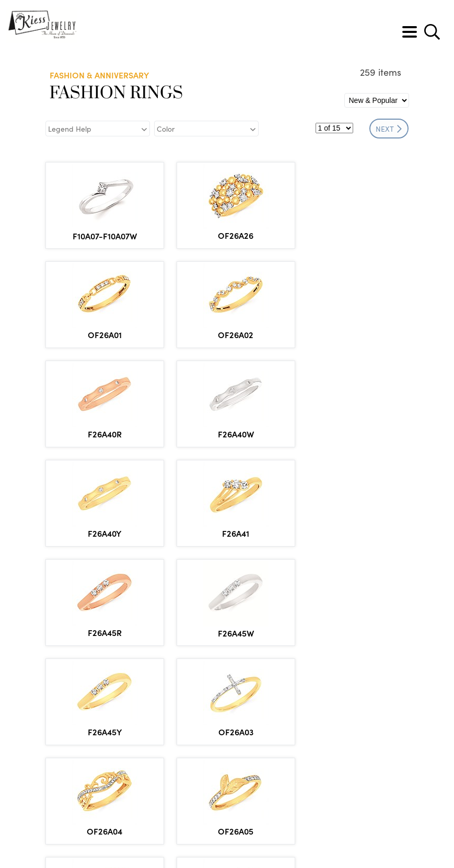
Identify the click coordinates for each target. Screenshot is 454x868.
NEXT (389, 129)
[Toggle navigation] (410, 32)
